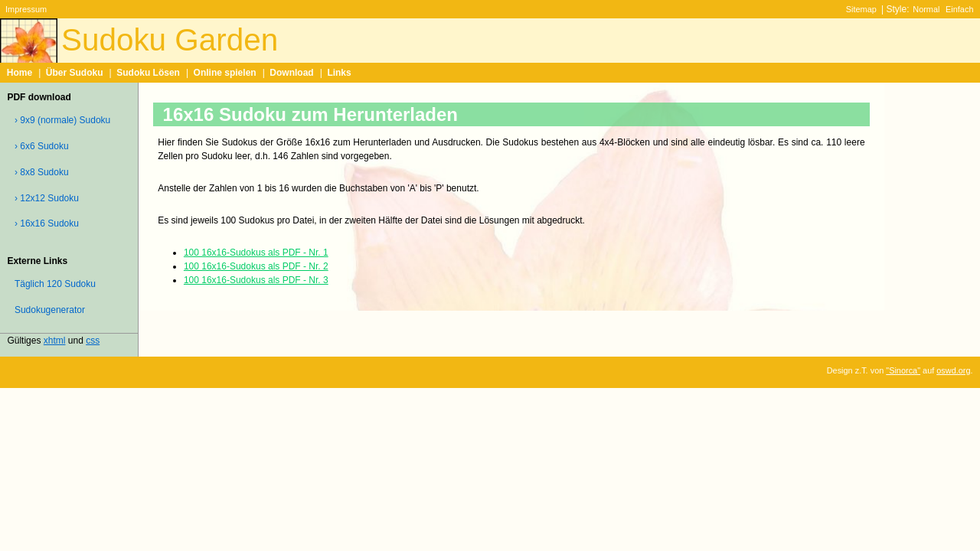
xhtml (55, 341)
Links (339, 73)
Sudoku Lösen (148, 73)
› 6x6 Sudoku (42, 146)
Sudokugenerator (50, 310)
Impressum (26, 9)
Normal (926, 9)
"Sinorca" (903, 370)
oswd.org (953, 370)
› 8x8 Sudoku (42, 172)
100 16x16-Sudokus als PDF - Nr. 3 (256, 280)
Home (20, 73)
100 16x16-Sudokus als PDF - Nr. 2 (256, 266)
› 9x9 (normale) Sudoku (62, 120)
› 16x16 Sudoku (47, 223)
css (93, 341)
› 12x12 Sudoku (47, 198)
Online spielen (225, 73)
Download (291, 73)
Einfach (959, 9)
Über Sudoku (75, 73)
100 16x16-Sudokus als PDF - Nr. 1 (256, 253)
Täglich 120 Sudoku (55, 284)
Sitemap (861, 9)
